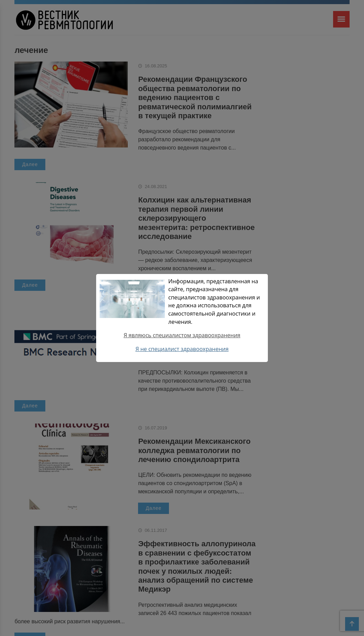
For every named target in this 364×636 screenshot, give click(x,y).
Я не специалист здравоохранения (182, 349)
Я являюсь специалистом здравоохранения (182, 335)
